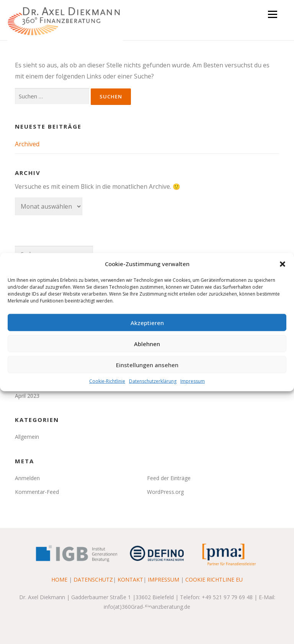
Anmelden (27, 478)
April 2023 (27, 396)
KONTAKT (130, 579)
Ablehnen (147, 343)
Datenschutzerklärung (153, 381)
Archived (27, 144)
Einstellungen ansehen (147, 364)
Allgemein (27, 437)
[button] (283, 264)
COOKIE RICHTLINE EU (214, 579)
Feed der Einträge (169, 478)
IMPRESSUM (163, 579)
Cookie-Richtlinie (107, 381)
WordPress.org (165, 492)
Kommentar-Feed (37, 492)
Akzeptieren (147, 322)
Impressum (193, 381)
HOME (59, 579)
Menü (272, 14)
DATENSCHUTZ (93, 579)
